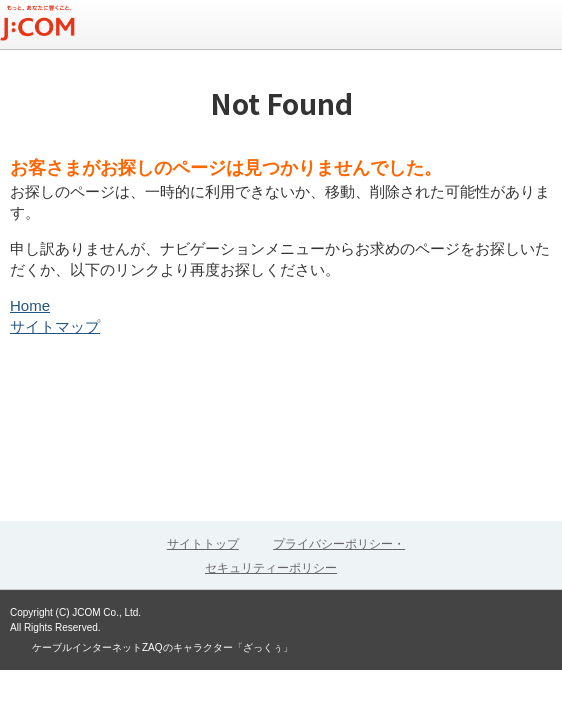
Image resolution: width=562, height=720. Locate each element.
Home (30, 305)
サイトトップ (203, 544)
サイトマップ (55, 326)
